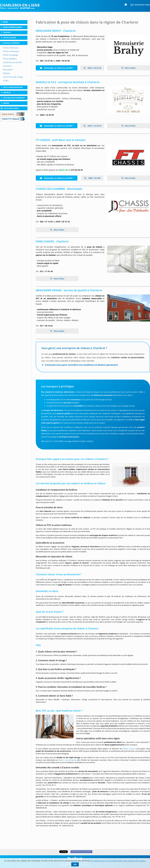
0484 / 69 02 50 (92, 68)
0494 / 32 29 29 (92, 126)
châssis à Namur (129, 749)
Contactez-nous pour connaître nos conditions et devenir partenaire (81, 365)
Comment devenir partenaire (81, 852)
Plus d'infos (130, 68)
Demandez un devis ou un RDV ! (57, 68)
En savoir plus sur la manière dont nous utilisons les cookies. (119, 861)
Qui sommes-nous (140, 5)
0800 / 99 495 (92, 178)
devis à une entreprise (68, 760)
